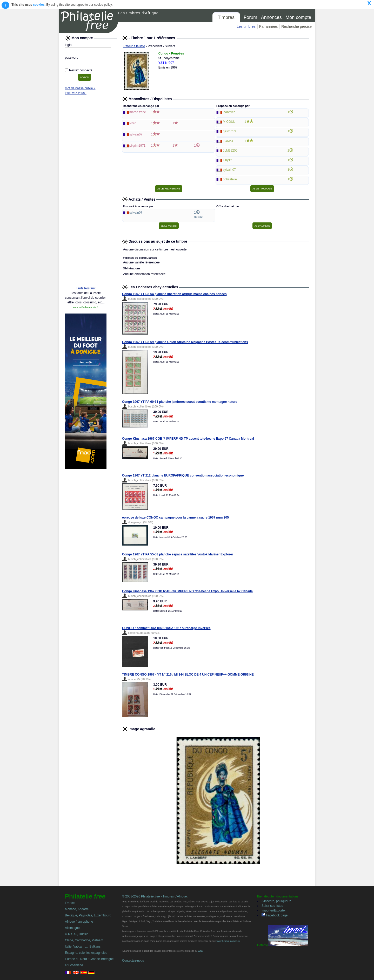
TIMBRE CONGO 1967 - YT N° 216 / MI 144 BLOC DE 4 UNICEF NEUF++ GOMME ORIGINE (188, 675)
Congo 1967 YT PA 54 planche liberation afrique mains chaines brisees (174, 294)
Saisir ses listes (272, 906)
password (72, 58)
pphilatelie (230, 179)
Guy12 (227, 160)
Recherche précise (296, 26)
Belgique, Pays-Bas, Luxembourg (88, 915)
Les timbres (246, 26)
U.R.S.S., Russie (77, 934)
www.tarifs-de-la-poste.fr (86, 307)
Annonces (271, 17)
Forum (250, 17)
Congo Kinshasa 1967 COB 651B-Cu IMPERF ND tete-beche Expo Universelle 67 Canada (187, 591)
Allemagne (72, 928)
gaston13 (229, 131)
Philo (133, 123)
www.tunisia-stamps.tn (228, 941)
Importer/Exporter (274, 910)
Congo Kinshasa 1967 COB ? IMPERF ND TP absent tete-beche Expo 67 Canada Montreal (188, 439)
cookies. (39, 5)
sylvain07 (136, 134)
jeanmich (229, 112)
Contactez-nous (133, 961)
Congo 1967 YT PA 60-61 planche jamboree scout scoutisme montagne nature (180, 402)
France (70, 903)
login (68, 45)
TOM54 (228, 141)
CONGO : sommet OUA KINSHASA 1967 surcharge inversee (166, 628)
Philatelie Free (89, 21)
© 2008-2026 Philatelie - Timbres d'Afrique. (155, 896)
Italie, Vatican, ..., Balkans (83, 947)
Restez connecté (81, 70)
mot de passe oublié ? (80, 88)
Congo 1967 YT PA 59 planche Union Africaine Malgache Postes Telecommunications (185, 342)
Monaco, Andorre (77, 909)
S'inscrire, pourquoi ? (276, 901)
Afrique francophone (79, 922)
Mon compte (298, 17)
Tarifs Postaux (86, 288)
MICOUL (229, 122)
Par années (269, 26)
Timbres (226, 17)
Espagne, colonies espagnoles (86, 953)
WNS (201, 951)
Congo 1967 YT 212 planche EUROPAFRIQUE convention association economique (183, 475)
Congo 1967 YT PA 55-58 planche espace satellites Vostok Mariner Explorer (178, 554)
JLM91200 (230, 151)
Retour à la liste (134, 46)
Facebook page (275, 915)
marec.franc (138, 112)
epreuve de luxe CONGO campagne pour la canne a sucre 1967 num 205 (175, 518)
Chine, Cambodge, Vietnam (84, 940)
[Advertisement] (86, 203)
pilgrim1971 (137, 146)
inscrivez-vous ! (76, 93)
